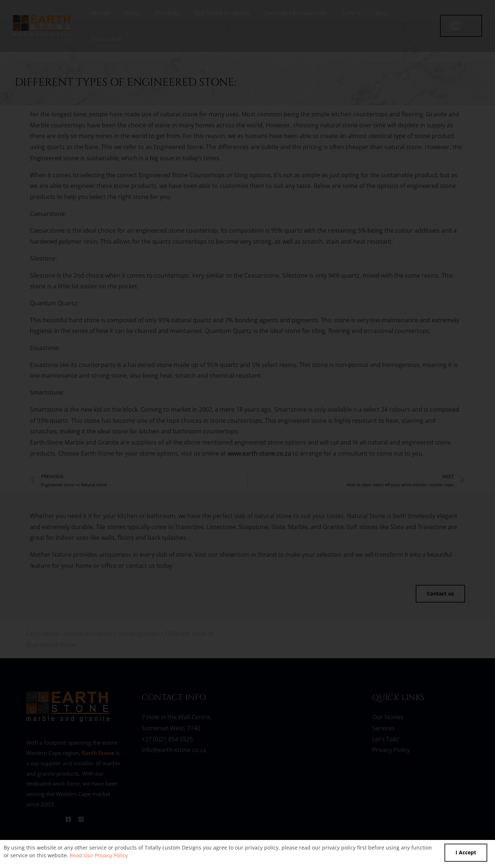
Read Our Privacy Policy (99, 855)
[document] (247, 434)
